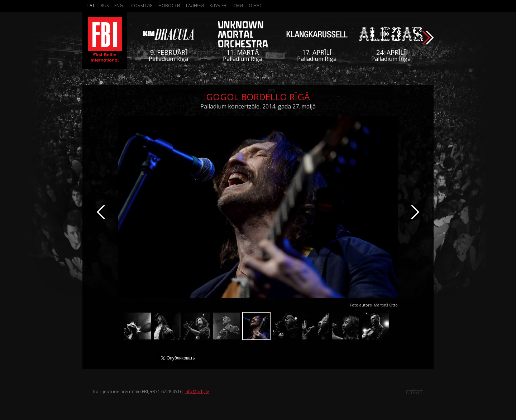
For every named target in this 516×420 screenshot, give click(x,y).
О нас (255, 6)
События (142, 6)
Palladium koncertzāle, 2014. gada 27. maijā (258, 106)
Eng (119, 6)
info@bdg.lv (197, 392)
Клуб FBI (219, 6)
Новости (169, 6)
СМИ (238, 6)
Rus (105, 6)
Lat (91, 6)
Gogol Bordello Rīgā (258, 97)
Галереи (195, 6)
